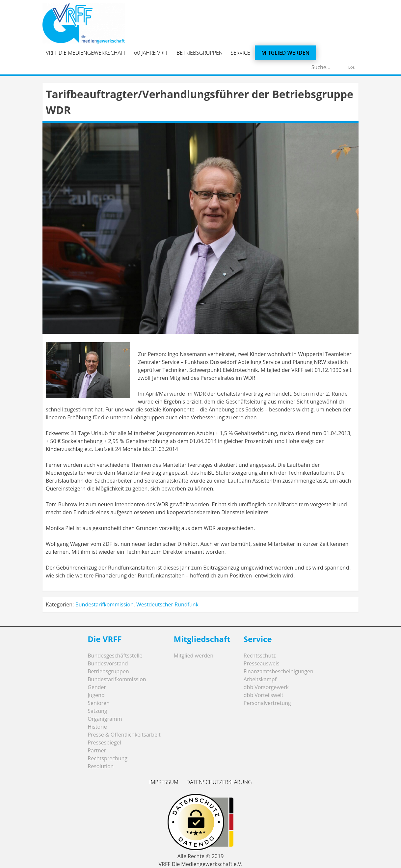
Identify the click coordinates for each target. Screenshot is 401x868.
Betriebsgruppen (200, 53)
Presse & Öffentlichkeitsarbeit (124, 735)
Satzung (97, 711)
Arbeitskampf (260, 679)
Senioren (99, 703)
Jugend (96, 695)
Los (351, 67)
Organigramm (105, 719)
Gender (97, 687)
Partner (97, 750)
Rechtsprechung (107, 758)
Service (241, 53)
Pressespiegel (104, 742)
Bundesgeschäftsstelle (115, 656)
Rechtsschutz (260, 656)
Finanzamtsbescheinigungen (279, 671)
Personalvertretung (267, 703)
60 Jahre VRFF (151, 53)
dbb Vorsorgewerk (266, 687)
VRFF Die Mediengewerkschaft (86, 53)
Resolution (101, 766)
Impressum (164, 782)
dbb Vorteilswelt (264, 695)
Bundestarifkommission (104, 604)
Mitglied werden (285, 53)
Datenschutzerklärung (219, 782)
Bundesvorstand (108, 663)
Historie (97, 727)
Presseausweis (262, 663)
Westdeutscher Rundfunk (167, 604)
